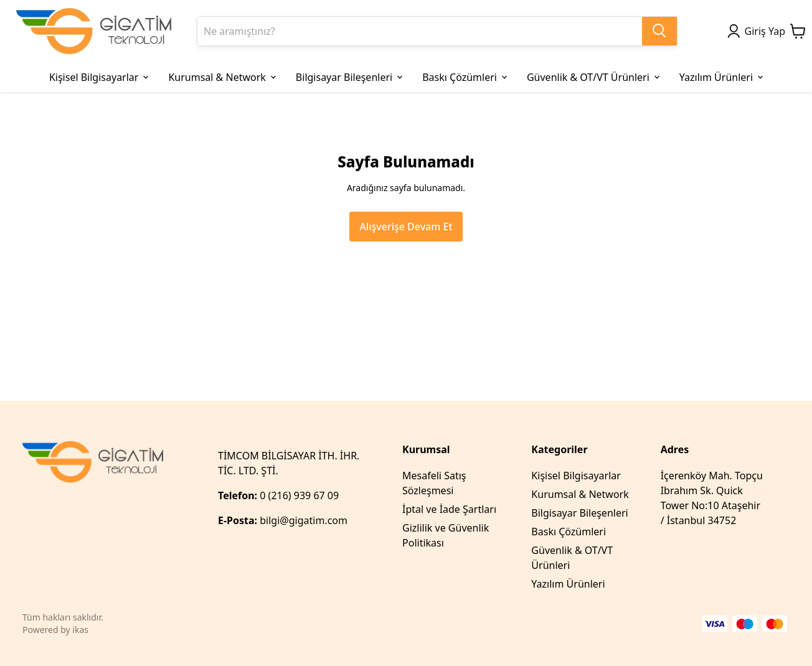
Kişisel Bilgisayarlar (576, 476)
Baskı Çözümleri (569, 532)
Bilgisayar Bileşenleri (579, 513)
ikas (80, 630)
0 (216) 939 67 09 (300, 495)
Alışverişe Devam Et (406, 227)
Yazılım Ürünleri (568, 584)
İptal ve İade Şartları (449, 509)
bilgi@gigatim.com (304, 520)
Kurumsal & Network (580, 494)
